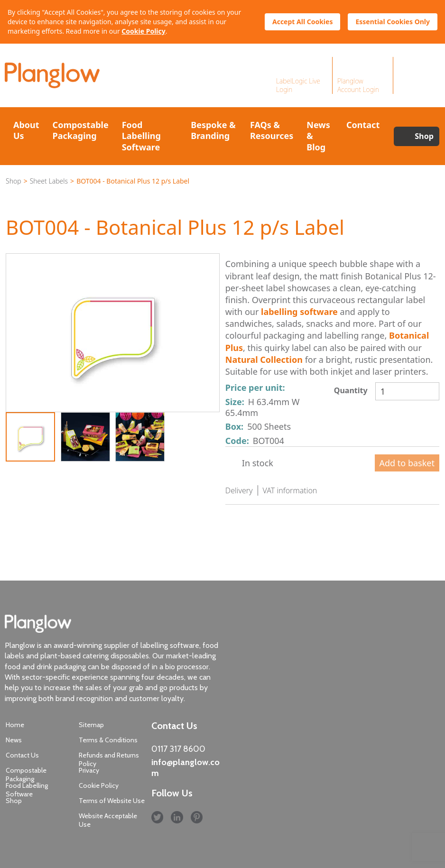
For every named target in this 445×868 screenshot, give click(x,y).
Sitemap (91, 725)
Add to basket (407, 463)
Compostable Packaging (81, 130)
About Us (26, 130)
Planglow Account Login (358, 85)
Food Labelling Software (141, 136)
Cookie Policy (143, 31)
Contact (363, 125)
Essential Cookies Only (393, 22)
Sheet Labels (49, 181)
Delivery (239, 490)
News (14, 740)
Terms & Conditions (108, 740)
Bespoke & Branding (213, 130)
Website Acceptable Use (108, 820)
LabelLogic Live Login (298, 85)
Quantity (351, 390)
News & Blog (318, 136)
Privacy (89, 770)
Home (15, 725)
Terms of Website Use (112, 801)
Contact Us (22, 755)
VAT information (290, 490)
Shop (424, 136)
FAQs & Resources (272, 130)
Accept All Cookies (302, 22)
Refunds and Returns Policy (109, 759)
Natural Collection (264, 360)
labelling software (299, 312)
